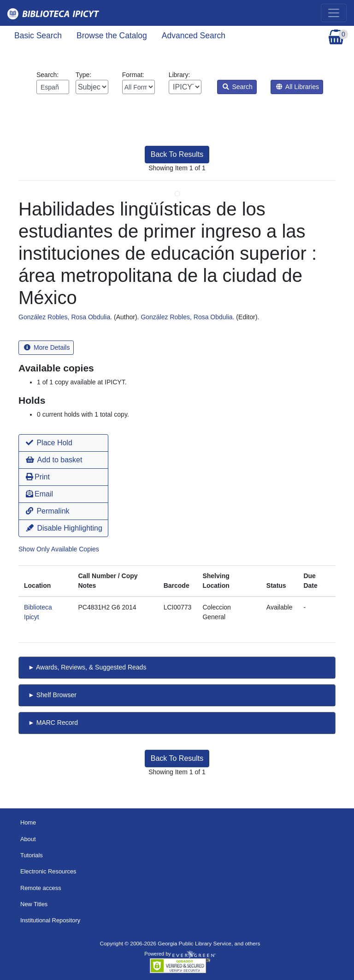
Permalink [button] (48, 511)
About (28, 839)
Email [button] (39, 494)
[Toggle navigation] (334, 13)
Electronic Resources (48, 871)
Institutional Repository (50, 920)
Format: (139, 83)
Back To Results (177, 154)
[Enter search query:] (53, 87)
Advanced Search (194, 36)
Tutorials (32, 855)
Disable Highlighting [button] (64, 528)
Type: (92, 83)
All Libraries (298, 87)
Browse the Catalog (112, 36)
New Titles (34, 904)
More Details (47, 347)
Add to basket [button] (54, 460)
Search (238, 87)
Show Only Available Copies (59, 549)
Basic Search (38, 36)
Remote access (41, 888)
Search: (53, 83)
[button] (63, 443)
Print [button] (38, 477)
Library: (185, 83)
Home (28, 822)
